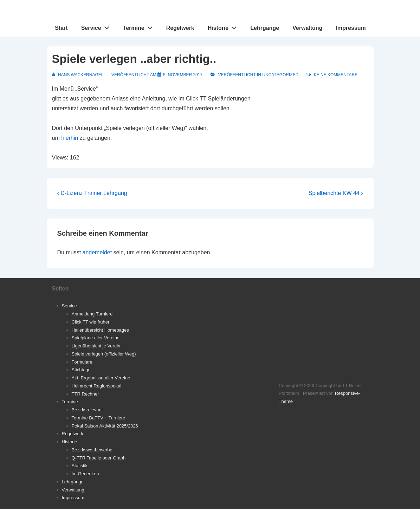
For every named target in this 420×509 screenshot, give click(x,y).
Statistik (80, 466)
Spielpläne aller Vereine (96, 338)
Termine (140, 26)
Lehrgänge (265, 28)
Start (61, 28)
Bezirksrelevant (87, 410)
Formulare (82, 362)
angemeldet (97, 252)
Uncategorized (280, 75)
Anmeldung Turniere (92, 314)
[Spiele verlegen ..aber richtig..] (183, 75)
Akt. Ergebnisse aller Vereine (101, 378)
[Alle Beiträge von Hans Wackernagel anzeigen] (78, 75)
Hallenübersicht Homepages (100, 330)
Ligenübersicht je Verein (96, 346)
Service (97, 26)
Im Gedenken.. (87, 474)
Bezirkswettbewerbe (92, 450)
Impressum (351, 28)
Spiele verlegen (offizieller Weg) (104, 354)
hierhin (70, 138)
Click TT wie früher (91, 322)
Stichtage (81, 370)
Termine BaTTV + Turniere (99, 418)
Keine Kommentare (336, 75)
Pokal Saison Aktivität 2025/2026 (105, 426)
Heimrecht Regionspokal (97, 386)
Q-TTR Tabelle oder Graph (99, 458)
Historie (224, 26)
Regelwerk (180, 28)
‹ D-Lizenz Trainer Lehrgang (92, 193)
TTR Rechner (85, 394)
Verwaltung (307, 28)
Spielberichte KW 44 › (336, 193)
